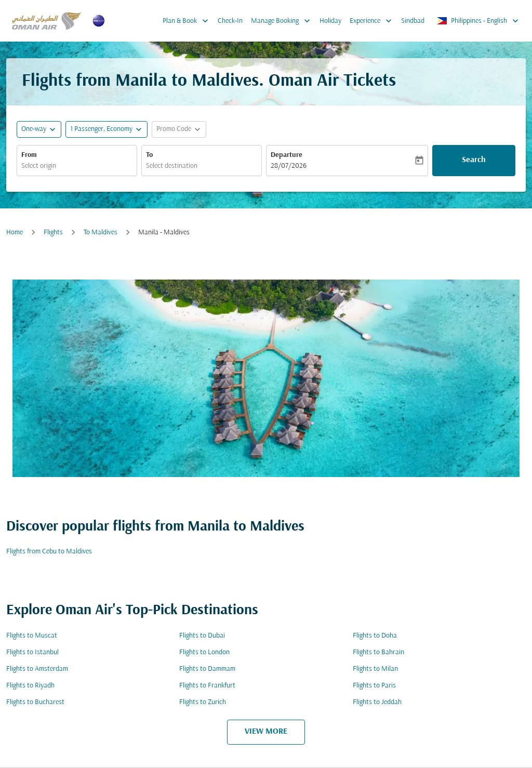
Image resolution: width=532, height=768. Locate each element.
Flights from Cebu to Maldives (49, 552)
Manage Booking (283, 21)
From (29, 155)
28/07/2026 (289, 166)
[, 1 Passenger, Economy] (101, 129)
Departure (287, 155)
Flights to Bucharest (35, 702)
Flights (53, 233)
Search (474, 160)
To (149, 155)
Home (15, 233)
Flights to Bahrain (378, 652)
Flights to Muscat (32, 636)
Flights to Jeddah (377, 702)
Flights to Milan (375, 669)
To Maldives (101, 233)
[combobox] (77, 166)
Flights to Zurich (203, 702)
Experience (373, 21)
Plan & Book (188, 21)
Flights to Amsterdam (37, 669)
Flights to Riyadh (30, 686)
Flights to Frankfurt (207, 686)
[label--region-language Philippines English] (478, 21)
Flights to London (204, 652)
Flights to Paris (374, 686)
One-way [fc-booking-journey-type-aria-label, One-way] (34, 129)
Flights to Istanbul (32, 652)
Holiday (330, 21)
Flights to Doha (375, 636)
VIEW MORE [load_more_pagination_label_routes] (266, 732)
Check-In (230, 21)
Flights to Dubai (202, 636)
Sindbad (413, 21)
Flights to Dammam (207, 669)
